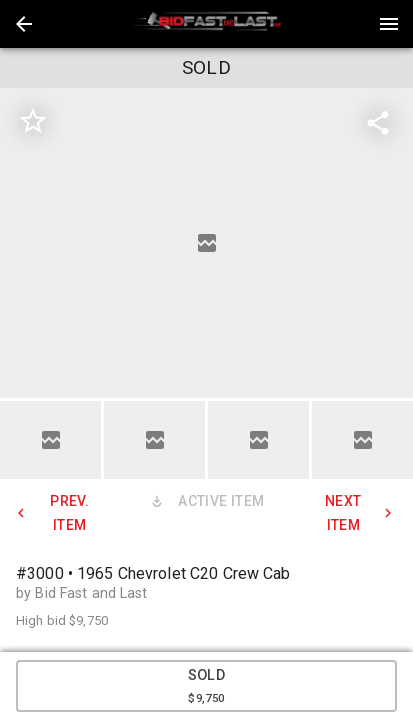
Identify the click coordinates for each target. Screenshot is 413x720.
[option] (206, 243)
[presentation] (207, 24)
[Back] (24, 24)
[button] (24, 24)
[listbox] (206, 243)
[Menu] (389, 24)
